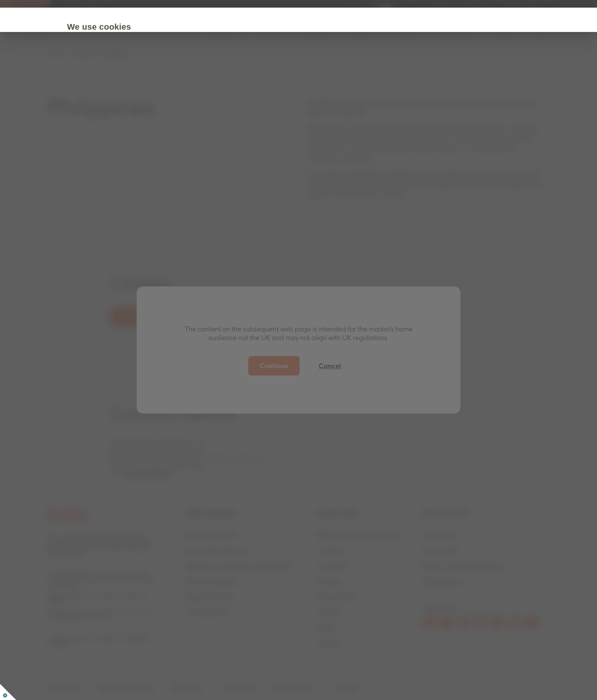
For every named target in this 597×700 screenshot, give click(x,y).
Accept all (108, 92)
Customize (161, 92)
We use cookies (116, 27)
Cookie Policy (246, 69)
